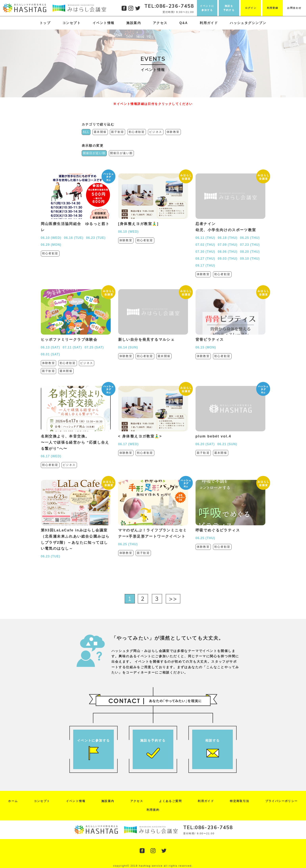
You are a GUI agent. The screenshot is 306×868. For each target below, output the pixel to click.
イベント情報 (104, 23)
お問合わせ (294, 8)
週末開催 (100, 132)
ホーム (13, 801)
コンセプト (72, 23)
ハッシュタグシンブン (248, 23)
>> (173, 599)
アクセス (160, 23)
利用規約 (153, 810)
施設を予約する (229, 8)
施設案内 (134, 23)
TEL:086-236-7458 (169, 6)
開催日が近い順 (94, 153)
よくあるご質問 (170, 801)
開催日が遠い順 (121, 153)
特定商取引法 (240, 801)
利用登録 (273, 8)
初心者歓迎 (137, 132)
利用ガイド (209, 23)
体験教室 (173, 132)
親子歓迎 (118, 132)
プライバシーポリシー (282, 801)
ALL (86, 132)
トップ (45, 23)
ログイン (251, 8)
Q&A (184, 23)
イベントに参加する (207, 8)
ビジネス (156, 132)
